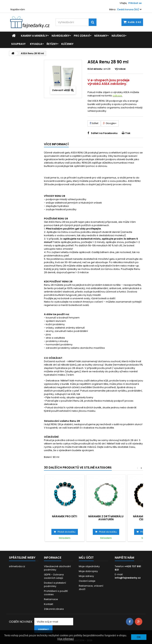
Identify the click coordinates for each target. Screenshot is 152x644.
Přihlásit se (135, 3)
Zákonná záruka (54, 609)
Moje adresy (86, 576)
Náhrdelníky (60, 36)
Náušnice (118, 36)
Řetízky (52, 44)
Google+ (110, 123)
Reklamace (51, 599)
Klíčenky (67, 44)
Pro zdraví (82, 36)
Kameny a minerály (34, 36)
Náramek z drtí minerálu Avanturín (106, 518)
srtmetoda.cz (17, 566)
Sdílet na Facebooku (104, 133)
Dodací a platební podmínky (55, 584)
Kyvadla (36, 44)
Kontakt (49, 604)
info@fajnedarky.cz (128, 578)
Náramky (101, 36)
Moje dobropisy (88, 571)
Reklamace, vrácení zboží (91, 587)
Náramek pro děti (65, 516)
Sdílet (94, 123)
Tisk (128, 133)
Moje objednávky (89, 566)
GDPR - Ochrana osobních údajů (54, 576)
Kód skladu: (95, 69)
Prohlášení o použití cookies (56, 593)
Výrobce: (120, 69)
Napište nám (18, 9)
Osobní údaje (87, 581)
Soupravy (18, 44)
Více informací (65, 639)
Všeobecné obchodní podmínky (57, 568)
